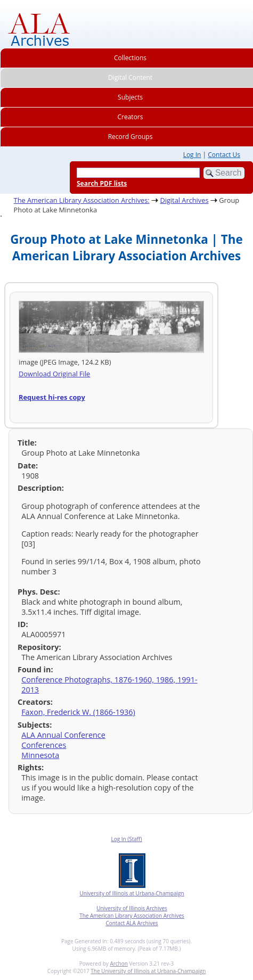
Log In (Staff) (126, 839)
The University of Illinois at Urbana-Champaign (148, 971)
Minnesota (40, 755)
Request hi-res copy (52, 397)
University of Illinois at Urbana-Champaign (132, 893)
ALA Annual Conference (63, 735)
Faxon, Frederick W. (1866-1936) (78, 712)
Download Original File (54, 374)
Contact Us (224, 155)
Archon (119, 963)
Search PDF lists (102, 183)
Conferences (44, 745)
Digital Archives (184, 200)
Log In (192, 155)
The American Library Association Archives (132, 916)
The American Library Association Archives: (82, 200)
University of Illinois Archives (132, 908)
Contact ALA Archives (132, 923)
